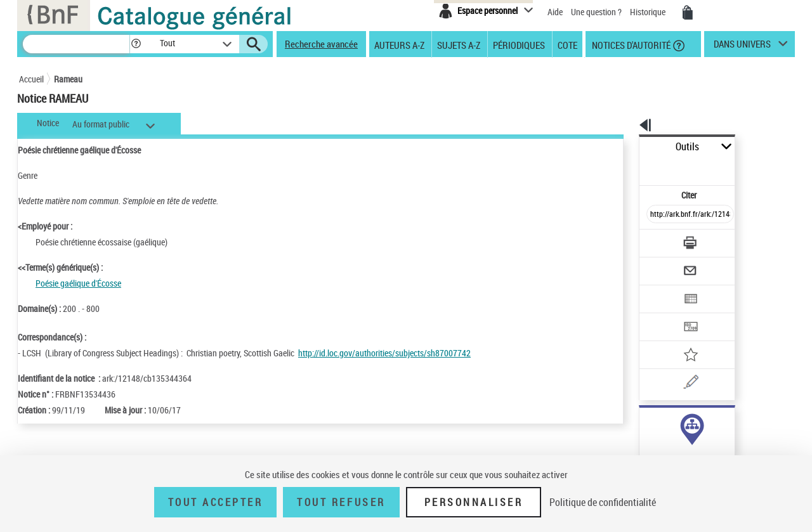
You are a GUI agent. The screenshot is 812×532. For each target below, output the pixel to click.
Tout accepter (216, 502)
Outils (625, 147)
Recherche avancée (321, 44)
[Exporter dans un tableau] (664, 264)
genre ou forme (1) (658, 436)
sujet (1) (641, 423)
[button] (136, 44)
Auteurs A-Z (399, 44)
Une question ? (596, 12)
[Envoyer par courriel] (654, 240)
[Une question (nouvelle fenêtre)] (679, 339)
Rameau (68, 79)
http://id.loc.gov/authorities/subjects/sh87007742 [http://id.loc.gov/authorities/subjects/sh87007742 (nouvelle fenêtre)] (384, 353)
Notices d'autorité (630, 44)
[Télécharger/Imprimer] (657, 215)
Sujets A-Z (459, 44)
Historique (649, 12)
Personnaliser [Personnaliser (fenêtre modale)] (474, 502)
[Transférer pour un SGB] (660, 289)
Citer (635, 167)
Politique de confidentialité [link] (603, 502)
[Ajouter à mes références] (662, 314)
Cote (567, 44)
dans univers (742, 47)
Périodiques (519, 44)
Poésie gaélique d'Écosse (78, 283)
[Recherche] (76, 44)
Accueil (31, 79)
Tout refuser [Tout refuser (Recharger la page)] (341, 502)
